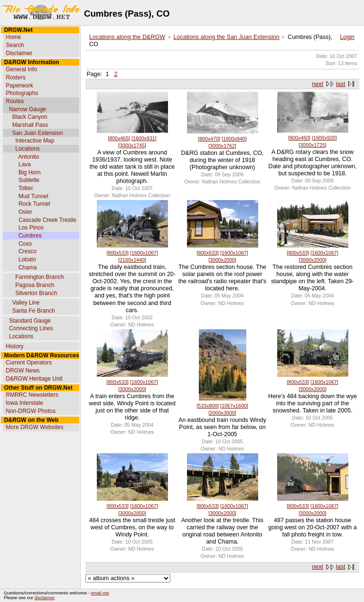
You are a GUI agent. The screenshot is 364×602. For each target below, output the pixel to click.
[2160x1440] (132, 260)
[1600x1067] (144, 253)
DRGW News (23, 371)
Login (347, 37)
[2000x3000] (222, 413)
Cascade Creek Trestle (47, 220)
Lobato (27, 259)
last (341, 84)
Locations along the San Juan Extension (227, 37)
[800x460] (299, 138)
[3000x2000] (222, 260)
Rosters (15, 77)
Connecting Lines (31, 328)
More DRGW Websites (34, 427)
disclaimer (44, 598)
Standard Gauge (30, 321)
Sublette (29, 180)
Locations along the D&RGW (127, 37)
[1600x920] (324, 138)
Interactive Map (35, 141)
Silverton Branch (36, 293)
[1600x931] (144, 138)
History (14, 346)
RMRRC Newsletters (32, 395)
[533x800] (208, 406)
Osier (25, 212)
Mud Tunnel (33, 196)
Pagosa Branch (35, 285)
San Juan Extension (38, 133)
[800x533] (117, 253)
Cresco (28, 251)
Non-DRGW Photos (31, 411)
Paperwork (19, 86)
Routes (15, 101)
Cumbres (30, 236)
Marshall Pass (30, 125)
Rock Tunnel (34, 204)
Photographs (22, 93)
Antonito (28, 157)
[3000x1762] (222, 146)
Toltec (26, 188)
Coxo (25, 244)
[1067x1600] (234, 406)
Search (15, 45)
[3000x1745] (132, 145)
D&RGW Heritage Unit (34, 379)
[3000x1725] (313, 145)
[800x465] (119, 138)
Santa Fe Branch (34, 311)
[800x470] (209, 139)
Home (13, 37)
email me (100, 593)
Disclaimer (19, 53)
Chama (28, 268)
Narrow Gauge (28, 109)
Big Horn (30, 172)
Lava (25, 164)
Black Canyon (30, 117)
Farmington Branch (39, 277)
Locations (27, 149)
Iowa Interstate (24, 403)
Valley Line (26, 303)
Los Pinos (31, 228)
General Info (21, 69)
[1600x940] (234, 139)
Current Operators (29, 363)
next (317, 84)
